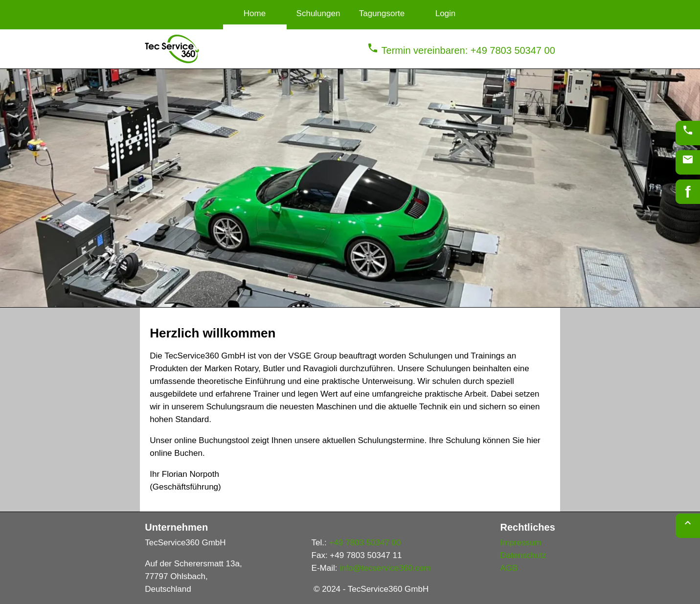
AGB (509, 568)
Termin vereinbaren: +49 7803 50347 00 (461, 50)
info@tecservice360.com (385, 568)
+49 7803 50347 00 (365, 543)
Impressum (521, 543)
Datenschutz (524, 555)
